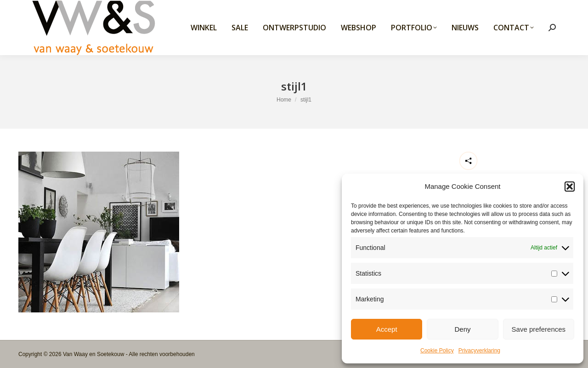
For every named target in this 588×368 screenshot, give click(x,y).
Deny (462, 329)
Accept (387, 329)
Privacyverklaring (479, 351)
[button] (570, 187)
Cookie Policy (437, 351)
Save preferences (539, 329)
